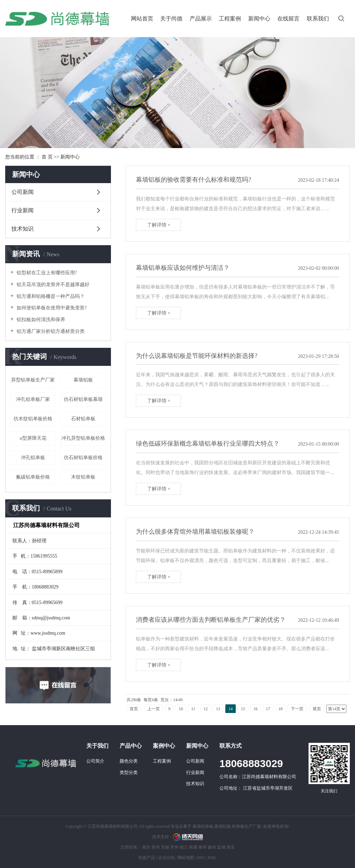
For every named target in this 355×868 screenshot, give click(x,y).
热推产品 (147, 858)
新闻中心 (259, 19)
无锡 (165, 847)
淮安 (231, 847)
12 (206, 709)
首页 (134, 709)
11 (193, 709)
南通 (193, 847)
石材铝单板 (83, 419)
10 (181, 709)
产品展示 (201, 19)
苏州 (156, 847)
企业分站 (166, 858)
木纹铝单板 (83, 477)
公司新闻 (23, 192)
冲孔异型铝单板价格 (83, 438)
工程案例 (230, 19)
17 (268, 709)
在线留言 (288, 19)
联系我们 (318, 19)
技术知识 (23, 229)
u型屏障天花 (33, 438)
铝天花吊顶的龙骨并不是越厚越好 (52, 285)
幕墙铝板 (83, 380)
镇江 (184, 847)
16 (256, 709)
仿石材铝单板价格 (83, 458)
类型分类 (129, 772)
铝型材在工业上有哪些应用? (46, 273)
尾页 (317, 709)
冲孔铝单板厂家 (33, 399)
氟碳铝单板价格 (33, 477)
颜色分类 (129, 761)
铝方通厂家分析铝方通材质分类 (50, 331)
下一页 (297, 709)
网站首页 (142, 19)
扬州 (212, 847)
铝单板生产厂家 (246, 826)
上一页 (154, 709)
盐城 (221, 847)
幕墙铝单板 (203, 826)
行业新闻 (23, 210)
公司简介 (95, 761)
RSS (201, 858)
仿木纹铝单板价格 (33, 419)
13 (218, 709)
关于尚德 (171, 19)
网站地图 (186, 858)
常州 (174, 847)
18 (280, 709)
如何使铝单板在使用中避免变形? (51, 308)
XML (212, 858)
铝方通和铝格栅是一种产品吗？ (50, 296)
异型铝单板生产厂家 (33, 380)
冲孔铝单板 (33, 458)
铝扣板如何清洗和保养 (40, 320)
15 (243, 709)
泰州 (202, 847)
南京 (146, 847)
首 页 (47, 157)
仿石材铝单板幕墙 (83, 399)
